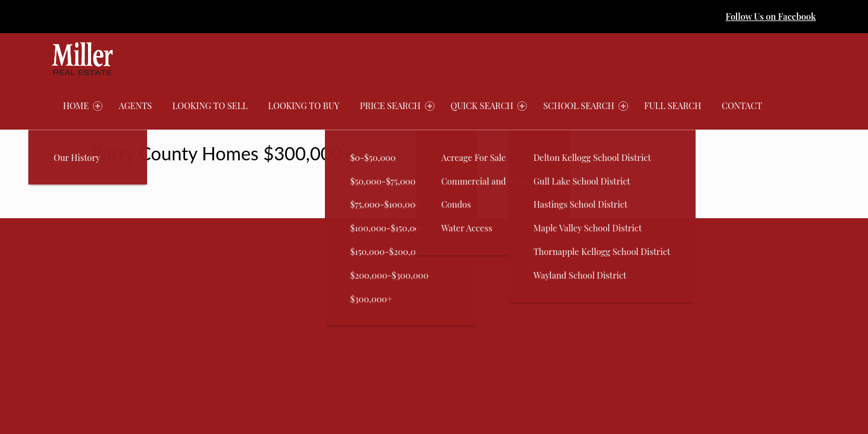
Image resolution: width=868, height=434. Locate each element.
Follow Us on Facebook (771, 16)
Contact (742, 105)
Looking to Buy (304, 105)
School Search (586, 105)
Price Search (397, 105)
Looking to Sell (210, 105)
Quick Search (489, 105)
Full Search (673, 105)
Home (83, 105)
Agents (135, 105)
